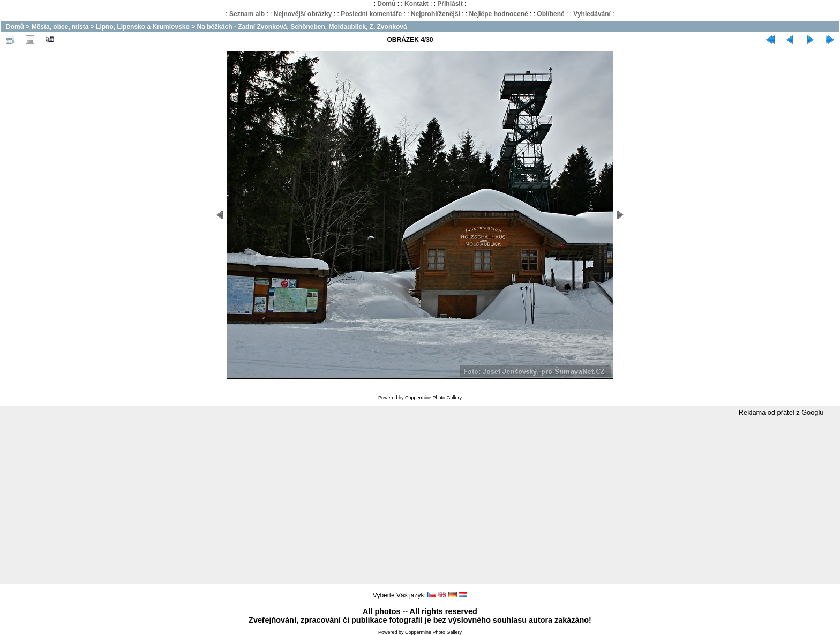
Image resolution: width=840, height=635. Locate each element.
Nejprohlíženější (436, 14)
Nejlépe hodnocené (499, 14)
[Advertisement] (420, 500)
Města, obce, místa (60, 27)
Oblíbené (550, 14)
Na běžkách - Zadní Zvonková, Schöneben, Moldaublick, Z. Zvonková (302, 27)
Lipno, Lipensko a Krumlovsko (143, 27)
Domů (386, 4)
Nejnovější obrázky (303, 14)
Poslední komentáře (371, 14)
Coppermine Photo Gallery (433, 398)
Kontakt (417, 4)
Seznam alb (247, 14)
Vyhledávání (592, 14)
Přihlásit (450, 4)
